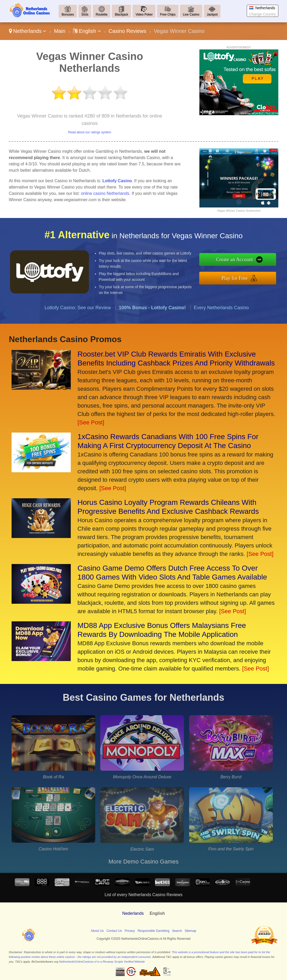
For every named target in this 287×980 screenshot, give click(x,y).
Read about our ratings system (90, 132)
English (87, 31)
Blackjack (121, 14)
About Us (97, 931)
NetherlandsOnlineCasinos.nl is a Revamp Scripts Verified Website (102, 962)
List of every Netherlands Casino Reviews (143, 895)
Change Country (263, 14)
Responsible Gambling (153, 931)
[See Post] (91, 422)
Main (60, 31)
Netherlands (28, 31)
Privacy (130, 931)
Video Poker (144, 14)
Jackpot (212, 14)
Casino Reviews (127, 31)
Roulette (102, 14)
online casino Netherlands (105, 193)
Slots (85, 14)
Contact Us (114, 931)
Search (177, 931)
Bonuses (68, 14)
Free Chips (168, 14)
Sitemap (190, 931)
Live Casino (191, 14)
